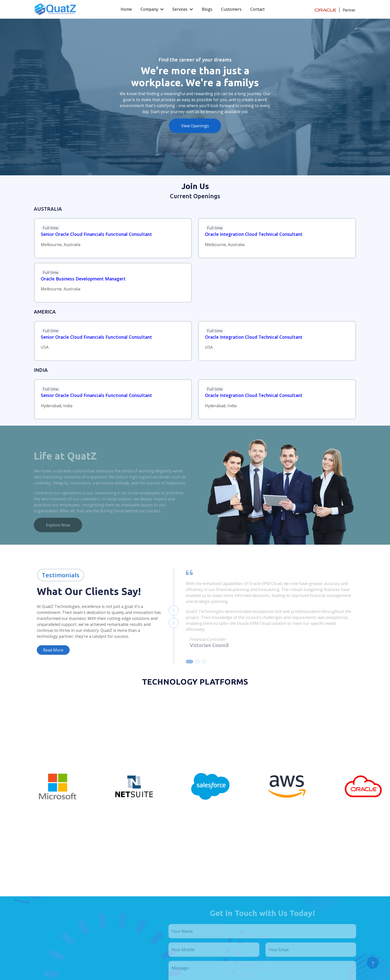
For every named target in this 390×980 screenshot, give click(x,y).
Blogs (207, 9)
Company (149, 9)
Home (126, 9)
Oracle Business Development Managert (83, 279)
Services (180, 9)
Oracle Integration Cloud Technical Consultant (254, 234)
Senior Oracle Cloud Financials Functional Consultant (96, 234)
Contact (257, 9)
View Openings (195, 126)
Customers (231, 9)
